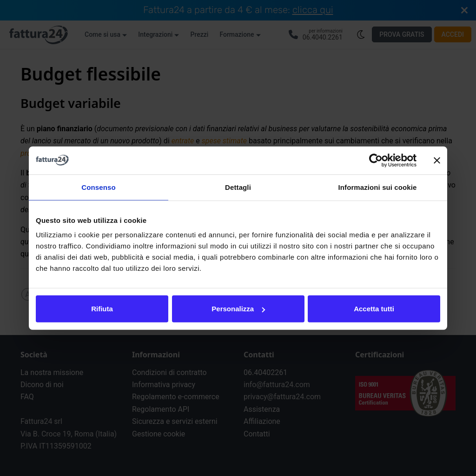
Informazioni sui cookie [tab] (378, 187)
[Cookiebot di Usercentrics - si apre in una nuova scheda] (376, 160)
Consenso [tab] (98, 187)
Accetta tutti (374, 309)
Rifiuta (102, 309)
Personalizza (238, 309)
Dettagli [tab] (238, 187)
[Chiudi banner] (437, 160)
